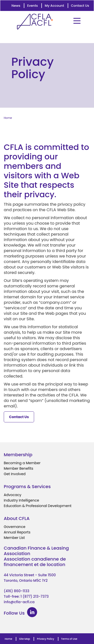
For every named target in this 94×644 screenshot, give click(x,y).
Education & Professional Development (38, 506)
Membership (18, 455)
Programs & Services (27, 486)
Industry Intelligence (21, 500)
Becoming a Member (22, 463)
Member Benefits (19, 468)
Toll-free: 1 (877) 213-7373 (26, 596)
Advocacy (13, 495)
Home (8, 118)
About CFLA (17, 518)
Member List (14, 538)
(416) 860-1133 (17, 591)
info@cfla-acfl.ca (19, 602)
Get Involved (15, 474)
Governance (15, 527)
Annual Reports (17, 532)
